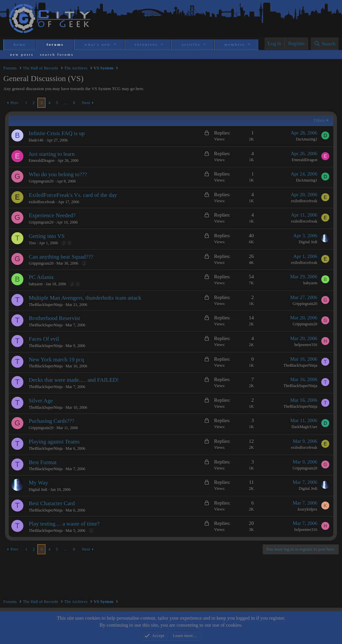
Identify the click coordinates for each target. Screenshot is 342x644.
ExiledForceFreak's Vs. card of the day (73, 195)
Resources (146, 44)
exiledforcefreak (42, 202)
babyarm (36, 284)
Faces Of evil (44, 339)
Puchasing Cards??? (51, 421)
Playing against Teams (54, 442)
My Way (38, 483)
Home (20, 44)
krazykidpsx (307, 509)
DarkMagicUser (304, 427)
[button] (115, 45)
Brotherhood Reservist (54, 318)
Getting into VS (47, 236)
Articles (191, 44)
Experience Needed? (52, 215)
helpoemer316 (306, 345)
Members (235, 44)
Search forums (57, 54)
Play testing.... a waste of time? (64, 524)
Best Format (43, 462)
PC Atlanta (41, 277)
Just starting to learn (52, 154)
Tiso (32, 243)
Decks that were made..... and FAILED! (74, 380)
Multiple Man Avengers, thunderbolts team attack (85, 298)
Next (86, 103)
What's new (98, 44)
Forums (55, 44)
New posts (22, 54)
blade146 (36, 140)
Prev (14, 103)
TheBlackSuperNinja (46, 305)
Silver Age (41, 401)
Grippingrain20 (41, 181)
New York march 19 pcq (56, 360)
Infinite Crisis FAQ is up (57, 133)
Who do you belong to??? (58, 174)
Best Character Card (52, 503)
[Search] (325, 44)
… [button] (65, 103)
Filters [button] (319, 120)
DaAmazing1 (307, 139)
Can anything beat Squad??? (61, 257)
